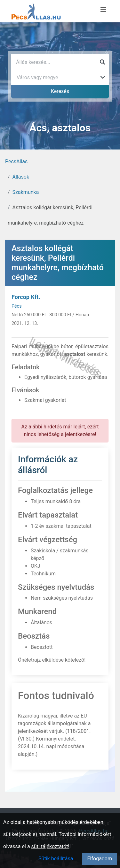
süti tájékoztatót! (50, 846)
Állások (21, 177)
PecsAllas (16, 161)
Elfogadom (100, 859)
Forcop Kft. (26, 297)
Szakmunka (26, 192)
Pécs (17, 306)
